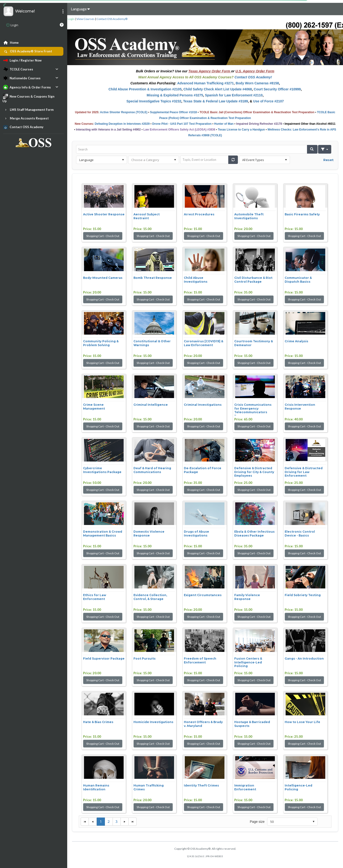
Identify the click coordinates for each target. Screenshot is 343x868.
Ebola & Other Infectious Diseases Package (254, 534)
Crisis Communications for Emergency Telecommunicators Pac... (253, 409)
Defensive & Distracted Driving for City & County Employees (254, 472)
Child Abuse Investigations (196, 280)
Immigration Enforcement (245, 787)
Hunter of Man (224, 124)
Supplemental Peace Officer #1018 (173, 112)
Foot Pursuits (144, 659)
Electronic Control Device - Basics (300, 534)
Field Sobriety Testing (303, 595)
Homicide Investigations (153, 722)
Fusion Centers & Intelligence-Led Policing (248, 662)
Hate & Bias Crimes (98, 722)
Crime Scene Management (94, 407)
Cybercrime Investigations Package (102, 470)
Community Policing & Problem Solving (101, 343)
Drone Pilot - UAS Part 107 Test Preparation (182, 124)
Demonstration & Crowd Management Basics (103, 534)
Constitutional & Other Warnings (152, 343)
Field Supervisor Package (104, 659)
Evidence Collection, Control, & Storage (150, 597)
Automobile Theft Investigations (249, 216)
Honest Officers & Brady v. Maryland (203, 724)
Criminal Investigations (203, 405)
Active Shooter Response (104, 214)
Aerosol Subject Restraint (147, 216)
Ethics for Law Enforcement (95, 597)
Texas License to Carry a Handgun (241, 130)
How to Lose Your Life (302, 722)
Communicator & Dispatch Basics (298, 280)
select (123, 160)
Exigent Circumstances (203, 595)
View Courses (86, 19)
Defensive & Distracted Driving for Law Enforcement (304, 472)
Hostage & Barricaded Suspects (252, 724)
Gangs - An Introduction (304, 659)
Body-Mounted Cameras (103, 278)
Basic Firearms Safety (302, 214)
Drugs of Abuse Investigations (196, 534)
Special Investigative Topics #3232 (154, 101)
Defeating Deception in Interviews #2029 (122, 124)
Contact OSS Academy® (112, 19)
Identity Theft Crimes (201, 785)
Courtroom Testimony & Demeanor (254, 343)
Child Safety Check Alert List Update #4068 (218, 89)
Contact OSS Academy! (253, 77)
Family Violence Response (247, 597)
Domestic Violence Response (149, 534)
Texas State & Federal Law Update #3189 (216, 101)
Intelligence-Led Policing (298, 787)
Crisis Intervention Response (300, 407)
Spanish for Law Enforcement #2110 (234, 95)
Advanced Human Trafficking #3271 (205, 83)
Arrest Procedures (199, 214)
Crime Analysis (296, 341)
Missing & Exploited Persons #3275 (175, 95)
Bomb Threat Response (153, 278)
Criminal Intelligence (151, 405)
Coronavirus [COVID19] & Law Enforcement (204, 343)
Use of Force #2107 (269, 101)
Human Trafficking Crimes (149, 787)
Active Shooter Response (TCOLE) (124, 112)
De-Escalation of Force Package (203, 470)
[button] (312, 149)
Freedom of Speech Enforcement (200, 660)
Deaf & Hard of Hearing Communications (152, 470)
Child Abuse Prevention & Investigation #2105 (145, 89)
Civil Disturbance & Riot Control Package (253, 280)
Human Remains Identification (96, 787)
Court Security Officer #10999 (277, 89)
